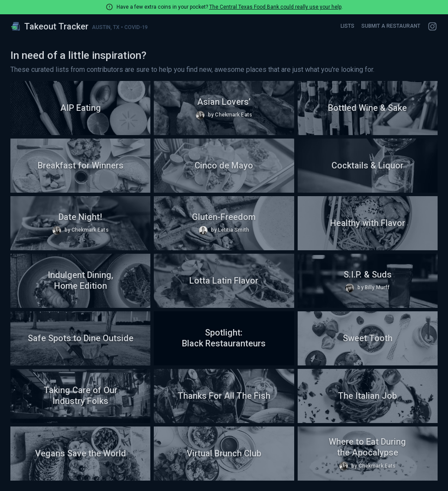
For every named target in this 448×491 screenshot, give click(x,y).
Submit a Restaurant (391, 26)
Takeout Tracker (49, 26)
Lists (347, 26)
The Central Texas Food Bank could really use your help (275, 7)
